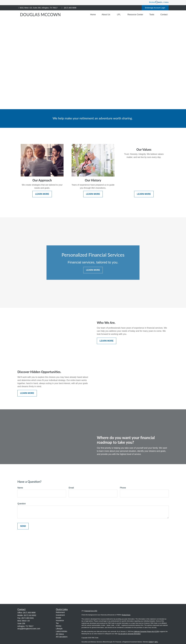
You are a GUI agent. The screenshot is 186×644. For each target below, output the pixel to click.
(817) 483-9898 (69, 8)
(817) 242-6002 (30, 615)
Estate (59, 618)
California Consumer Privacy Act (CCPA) (146, 631)
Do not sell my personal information (129, 634)
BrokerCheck (126, 615)
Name (20, 488)
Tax (57, 623)
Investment (60, 615)
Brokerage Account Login (155, 8)
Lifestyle (59, 629)
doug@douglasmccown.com (29, 629)
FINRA (151, 642)
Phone (123, 488)
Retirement (60, 612)
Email (71, 488)
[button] (93, 15)
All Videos (60, 634)
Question (22, 504)
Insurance (60, 620)
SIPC (156, 642)
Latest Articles (62, 631)
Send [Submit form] (23, 526)
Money (59, 626)
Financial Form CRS (91, 611)
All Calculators (62, 637)
